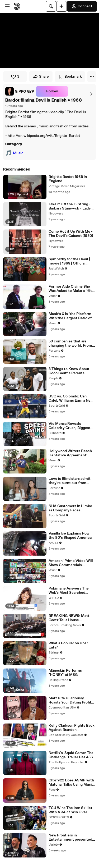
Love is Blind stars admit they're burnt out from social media (70, 481)
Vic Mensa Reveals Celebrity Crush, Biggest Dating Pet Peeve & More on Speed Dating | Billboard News (71, 426)
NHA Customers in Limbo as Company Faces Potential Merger (70, 508)
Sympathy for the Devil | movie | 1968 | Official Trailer (69, 261)
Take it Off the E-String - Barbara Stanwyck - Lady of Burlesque (72, 206)
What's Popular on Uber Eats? (68, 645)
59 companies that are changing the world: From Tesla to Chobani (70, 343)
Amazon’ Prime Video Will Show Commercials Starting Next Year (71, 563)
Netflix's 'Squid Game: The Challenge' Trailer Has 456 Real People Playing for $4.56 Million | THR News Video (71, 755)
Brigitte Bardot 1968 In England (68, 179)
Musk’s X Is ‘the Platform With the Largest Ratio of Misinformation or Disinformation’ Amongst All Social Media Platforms (71, 316)
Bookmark (70, 77)
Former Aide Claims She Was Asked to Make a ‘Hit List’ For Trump (70, 289)
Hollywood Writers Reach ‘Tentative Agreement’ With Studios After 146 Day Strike (72, 453)
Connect (82, 6)
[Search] (51, 6)
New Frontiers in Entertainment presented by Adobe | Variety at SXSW (72, 837)
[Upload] (62, 6)
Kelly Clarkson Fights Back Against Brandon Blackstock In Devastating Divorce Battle (72, 728)
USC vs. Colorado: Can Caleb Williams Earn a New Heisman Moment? (71, 398)
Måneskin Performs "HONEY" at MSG (65, 673)
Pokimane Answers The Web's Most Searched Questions (69, 591)
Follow (52, 91)
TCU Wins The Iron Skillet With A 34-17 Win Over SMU (70, 810)
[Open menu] (7, 6)
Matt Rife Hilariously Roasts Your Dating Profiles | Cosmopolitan (72, 700)
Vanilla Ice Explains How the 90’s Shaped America (70, 536)
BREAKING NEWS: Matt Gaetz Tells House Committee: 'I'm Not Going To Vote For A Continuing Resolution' (72, 618)
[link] (20, 91)
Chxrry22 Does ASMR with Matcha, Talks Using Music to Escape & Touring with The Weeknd (71, 782)
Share (41, 77)
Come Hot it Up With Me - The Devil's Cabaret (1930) (71, 234)
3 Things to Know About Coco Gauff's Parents (69, 371)
